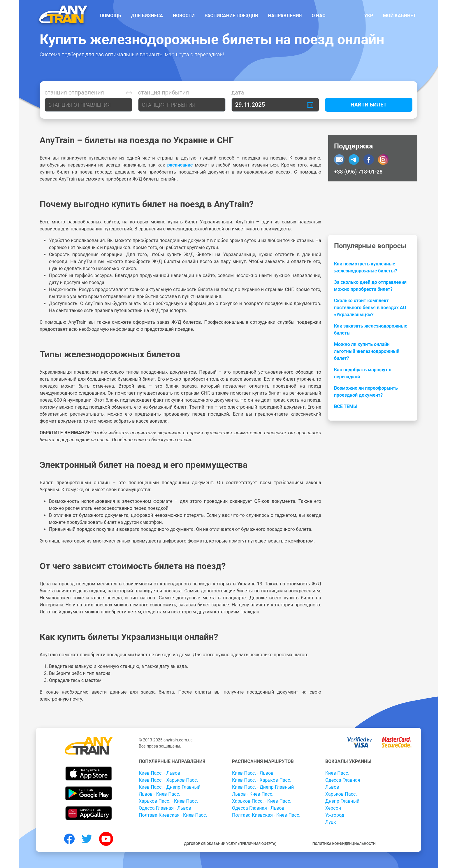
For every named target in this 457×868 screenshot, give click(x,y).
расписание (180, 165)
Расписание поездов (231, 16)
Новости (184, 16)
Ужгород (335, 815)
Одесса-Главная (343, 780)
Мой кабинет (399, 16)
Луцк (331, 822)
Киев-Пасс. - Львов (159, 773)
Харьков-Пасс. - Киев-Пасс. (168, 801)
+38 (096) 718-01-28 (358, 172)
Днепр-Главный (342, 801)
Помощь (110, 16)
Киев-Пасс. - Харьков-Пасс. (168, 780)
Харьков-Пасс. (341, 794)
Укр (369, 16)
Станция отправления (74, 92)
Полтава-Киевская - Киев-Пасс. (173, 815)
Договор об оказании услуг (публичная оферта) (230, 844)
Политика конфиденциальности (344, 844)
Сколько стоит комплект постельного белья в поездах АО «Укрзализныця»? (370, 308)
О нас (319, 16)
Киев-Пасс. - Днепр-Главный (170, 787)
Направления (285, 16)
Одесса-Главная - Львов (165, 808)
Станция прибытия (164, 92)
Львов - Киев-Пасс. (159, 794)
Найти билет (369, 105)
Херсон (333, 808)
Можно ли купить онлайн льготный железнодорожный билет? (367, 351)
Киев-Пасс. (337, 773)
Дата (238, 92)
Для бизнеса (147, 16)
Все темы (346, 406)
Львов (332, 787)
